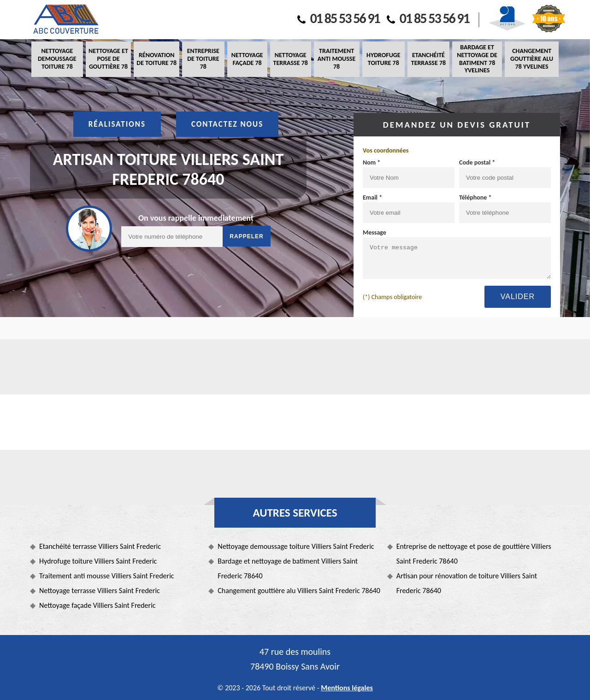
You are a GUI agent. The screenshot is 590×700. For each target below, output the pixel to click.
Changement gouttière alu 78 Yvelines (532, 59)
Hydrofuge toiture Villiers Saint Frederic (98, 561)
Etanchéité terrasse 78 (428, 59)
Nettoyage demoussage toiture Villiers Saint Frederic (296, 546)
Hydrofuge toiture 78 (383, 59)
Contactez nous (227, 124)
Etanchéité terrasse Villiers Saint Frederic (100, 546)
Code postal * (477, 162)
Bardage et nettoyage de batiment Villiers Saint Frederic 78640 (288, 568)
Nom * (372, 162)
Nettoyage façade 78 (247, 59)
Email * (372, 197)
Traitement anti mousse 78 (336, 59)
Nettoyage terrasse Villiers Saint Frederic (100, 591)
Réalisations (117, 124)
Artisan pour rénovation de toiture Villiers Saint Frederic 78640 (467, 583)
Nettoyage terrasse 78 (290, 59)
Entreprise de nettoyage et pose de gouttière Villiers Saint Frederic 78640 (474, 554)
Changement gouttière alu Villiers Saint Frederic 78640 (299, 591)
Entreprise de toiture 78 (203, 59)
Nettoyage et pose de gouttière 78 (108, 59)
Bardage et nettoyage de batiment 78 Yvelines (477, 59)
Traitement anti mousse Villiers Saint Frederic (107, 576)
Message (375, 232)
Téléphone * (475, 197)
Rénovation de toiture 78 (156, 59)
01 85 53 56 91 (339, 18)
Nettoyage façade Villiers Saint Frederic (97, 605)
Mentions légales (347, 688)
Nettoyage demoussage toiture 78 (57, 59)
